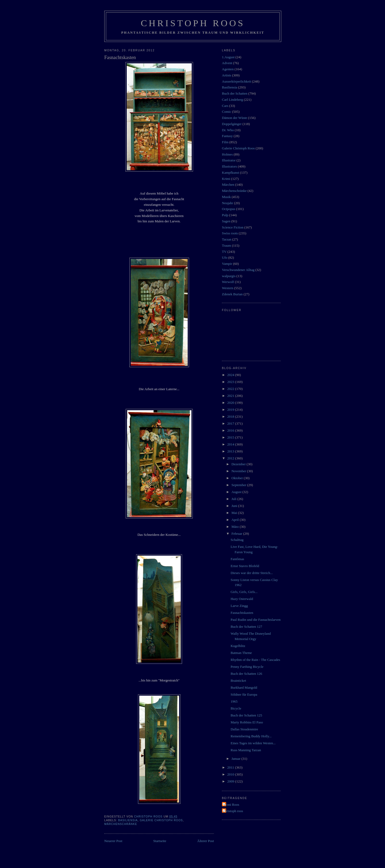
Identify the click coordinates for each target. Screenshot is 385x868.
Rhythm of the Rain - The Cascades (255, 660)
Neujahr (228, 203)
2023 (231, 382)
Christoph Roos (193, 23)
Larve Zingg (239, 606)
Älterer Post (206, 841)
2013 (231, 451)
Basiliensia (128, 820)
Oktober (238, 478)
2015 (231, 437)
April (236, 520)
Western (228, 288)
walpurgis (229, 276)
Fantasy (227, 136)
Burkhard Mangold (244, 687)
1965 (234, 701)
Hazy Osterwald (242, 599)
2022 (231, 389)
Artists (227, 75)
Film (225, 142)
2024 (231, 375)
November (239, 471)
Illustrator (229, 160)
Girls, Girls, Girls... (244, 592)
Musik (226, 197)
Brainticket (238, 681)
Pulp (225, 215)
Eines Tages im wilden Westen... (253, 743)
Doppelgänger (232, 124)
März (236, 527)
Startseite (160, 841)
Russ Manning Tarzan (246, 750)
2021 (231, 396)
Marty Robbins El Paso (247, 722)
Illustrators (229, 166)
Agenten (228, 69)
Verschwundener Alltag (238, 270)
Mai (235, 513)
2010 (231, 774)
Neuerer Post (113, 841)
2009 (231, 781)
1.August (228, 57)
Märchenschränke (121, 824)
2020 (231, 403)
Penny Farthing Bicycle (247, 667)
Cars (225, 106)
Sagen (226, 221)
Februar (237, 534)
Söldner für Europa (244, 694)
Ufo (225, 257)
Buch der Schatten (235, 93)
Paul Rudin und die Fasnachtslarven (255, 620)
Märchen (228, 185)
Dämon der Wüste (234, 118)
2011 (231, 767)
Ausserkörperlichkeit (236, 81)
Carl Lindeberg (232, 100)
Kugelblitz (238, 646)
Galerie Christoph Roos (161, 820)
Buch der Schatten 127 (246, 627)
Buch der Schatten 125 (246, 715)
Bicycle (236, 708)
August (237, 492)
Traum (226, 245)
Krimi (226, 179)
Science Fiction (233, 227)
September (239, 485)
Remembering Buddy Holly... (251, 736)
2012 (231, 458)
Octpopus (229, 209)
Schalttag (237, 540)
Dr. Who (228, 130)
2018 (231, 416)
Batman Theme (241, 653)
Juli (234, 499)
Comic (227, 112)
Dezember (239, 464)
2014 (231, 444)
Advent (227, 63)
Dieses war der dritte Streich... (252, 573)
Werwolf (228, 282)
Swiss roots (230, 233)
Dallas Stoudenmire (244, 729)
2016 (231, 430)
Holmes (227, 154)
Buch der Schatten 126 (246, 674)
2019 (231, 410)
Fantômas (237, 559)
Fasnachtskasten (242, 613)
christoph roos (233, 811)
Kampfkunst (230, 173)
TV (224, 252)
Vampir (227, 264)
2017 (231, 423)
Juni (235, 506)
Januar (236, 759)
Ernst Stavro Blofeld (245, 566)
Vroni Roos (231, 805)
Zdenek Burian (232, 294)
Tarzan (227, 239)
